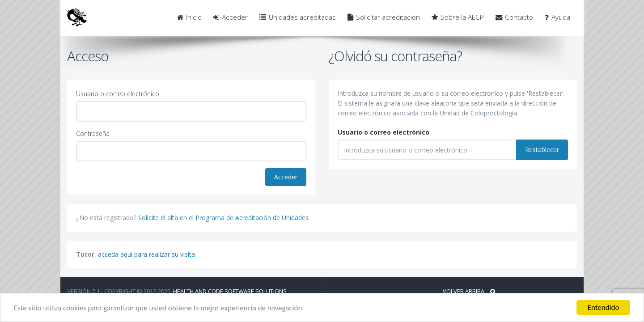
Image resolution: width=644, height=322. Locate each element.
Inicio (189, 17)
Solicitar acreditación (384, 17)
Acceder (231, 17)
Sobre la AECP (458, 17)
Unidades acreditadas (298, 17)
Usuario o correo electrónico (118, 94)
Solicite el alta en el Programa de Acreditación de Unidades (223, 218)
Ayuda (557, 17)
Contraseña (93, 133)
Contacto (514, 17)
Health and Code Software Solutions (230, 291)
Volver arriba (469, 291)
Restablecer (542, 150)
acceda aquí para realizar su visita (146, 254)
